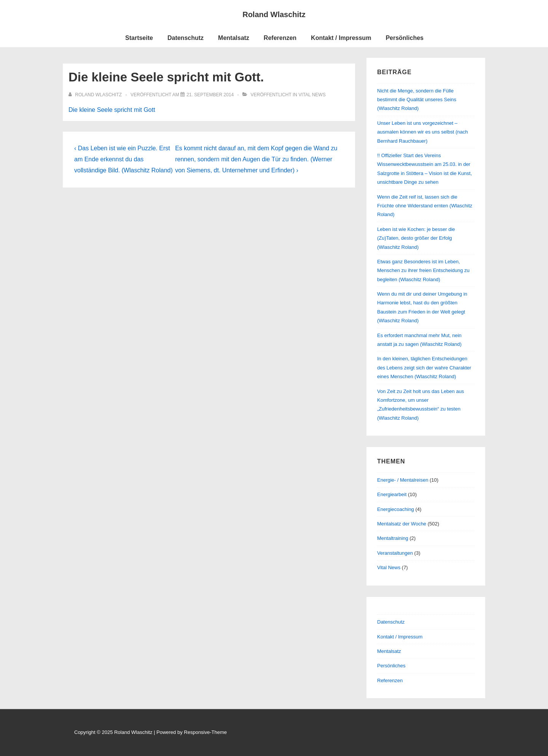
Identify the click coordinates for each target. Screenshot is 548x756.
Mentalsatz (234, 38)
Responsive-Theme (205, 732)
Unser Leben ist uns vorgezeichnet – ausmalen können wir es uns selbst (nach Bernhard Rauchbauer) (422, 132)
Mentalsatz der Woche (402, 524)
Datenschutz (186, 38)
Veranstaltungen (395, 553)
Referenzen (280, 38)
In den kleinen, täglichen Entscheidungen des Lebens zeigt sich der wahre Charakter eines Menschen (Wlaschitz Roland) (424, 368)
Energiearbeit (392, 494)
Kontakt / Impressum (341, 38)
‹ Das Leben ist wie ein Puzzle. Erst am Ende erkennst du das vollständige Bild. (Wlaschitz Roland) (123, 159)
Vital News (312, 95)
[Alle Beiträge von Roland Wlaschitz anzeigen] (96, 95)
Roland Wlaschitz (274, 14)
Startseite (139, 38)
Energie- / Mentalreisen (403, 480)
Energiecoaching (396, 509)
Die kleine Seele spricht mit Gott (112, 110)
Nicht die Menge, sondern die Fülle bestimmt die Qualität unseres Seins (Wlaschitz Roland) (417, 100)
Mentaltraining (393, 538)
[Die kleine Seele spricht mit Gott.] (210, 95)
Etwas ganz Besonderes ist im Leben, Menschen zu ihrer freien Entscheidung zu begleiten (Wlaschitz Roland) (423, 271)
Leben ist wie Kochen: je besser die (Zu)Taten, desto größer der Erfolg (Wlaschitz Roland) (416, 238)
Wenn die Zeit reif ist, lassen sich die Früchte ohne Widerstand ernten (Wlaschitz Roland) (425, 206)
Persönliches (405, 38)
